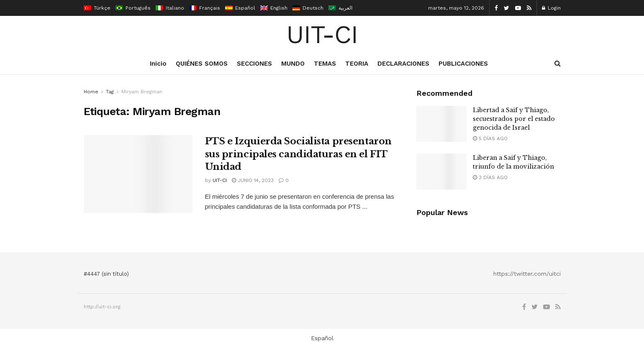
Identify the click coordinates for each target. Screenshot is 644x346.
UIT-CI (322, 35)
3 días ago (490, 177)
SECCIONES (254, 64)
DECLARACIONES (403, 64)
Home (91, 92)
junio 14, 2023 (253, 180)
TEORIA (357, 64)
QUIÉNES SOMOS (202, 64)
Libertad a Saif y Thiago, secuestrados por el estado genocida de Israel (514, 119)
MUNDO (293, 64)
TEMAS (325, 64)
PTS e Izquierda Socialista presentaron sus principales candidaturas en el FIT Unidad (298, 154)
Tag (110, 92)
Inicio (158, 64)
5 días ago (490, 138)
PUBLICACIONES (463, 64)
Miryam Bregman (142, 92)
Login (551, 8)
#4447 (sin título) (106, 274)
